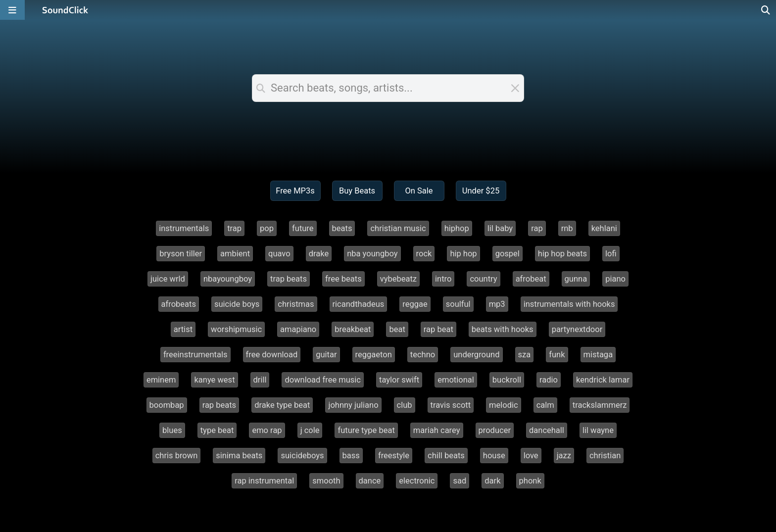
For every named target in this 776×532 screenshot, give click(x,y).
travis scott (451, 405)
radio (549, 380)
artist (183, 329)
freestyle (394, 456)
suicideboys (302, 456)
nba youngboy (372, 254)
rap (537, 228)
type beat (217, 430)
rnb (567, 228)
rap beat (438, 329)
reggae (415, 304)
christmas (296, 304)
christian (605, 456)
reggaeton (374, 355)
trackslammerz (600, 405)
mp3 (497, 304)
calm (545, 405)
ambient (235, 254)
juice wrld (168, 279)
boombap (167, 405)
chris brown (177, 456)
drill (260, 380)
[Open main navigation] (12, 10)
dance (370, 481)
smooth (326, 481)
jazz (564, 456)
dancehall (547, 430)
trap (234, 228)
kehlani (604, 228)
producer (495, 430)
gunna (576, 279)
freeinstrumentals (195, 355)
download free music (323, 380)
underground (476, 355)
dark (492, 481)
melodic (504, 405)
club (405, 405)
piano (615, 279)
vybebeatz (398, 279)
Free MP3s (295, 191)
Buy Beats (357, 191)
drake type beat (282, 405)
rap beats (219, 405)
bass (351, 456)
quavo (279, 254)
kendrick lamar (603, 380)
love (531, 456)
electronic (417, 481)
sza (525, 355)
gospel (508, 254)
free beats (343, 279)
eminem (161, 380)
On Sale (419, 191)
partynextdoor (577, 329)
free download (272, 355)
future (303, 228)
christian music (398, 228)
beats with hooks (503, 329)
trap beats (289, 279)
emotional (456, 380)
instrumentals (184, 228)
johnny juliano (353, 405)
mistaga (598, 355)
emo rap (267, 430)
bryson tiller (181, 254)
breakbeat (353, 329)
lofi (611, 254)
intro (443, 279)
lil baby (500, 228)
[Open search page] (766, 10)
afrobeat (531, 279)
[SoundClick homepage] (65, 10)
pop (267, 228)
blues (172, 430)
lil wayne (598, 430)
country (483, 279)
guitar (326, 355)
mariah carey (437, 430)
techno (423, 355)
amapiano (298, 329)
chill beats (446, 456)
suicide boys (237, 304)
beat (397, 329)
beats (342, 228)
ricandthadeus (359, 304)
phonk (530, 481)
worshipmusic (236, 329)
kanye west (214, 380)
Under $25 (481, 191)
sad (460, 481)
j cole (310, 430)
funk (557, 355)
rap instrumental (264, 481)
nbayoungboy (228, 279)
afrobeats (179, 304)
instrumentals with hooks (569, 304)
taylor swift (399, 380)
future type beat (366, 430)
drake (319, 254)
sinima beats (239, 456)
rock (424, 254)
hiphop (457, 228)
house (494, 456)
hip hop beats (562, 254)
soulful (458, 304)
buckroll (507, 380)
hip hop (463, 254)
